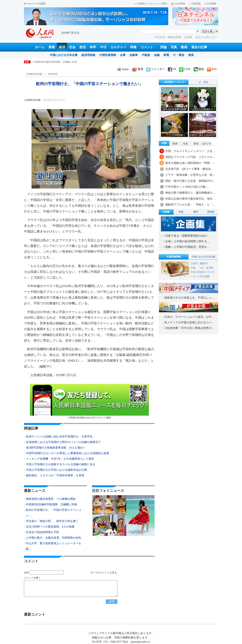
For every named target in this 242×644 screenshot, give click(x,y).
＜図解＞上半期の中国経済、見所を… (186, 247)
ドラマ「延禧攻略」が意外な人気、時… (190, 175)
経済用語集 (88, 55)
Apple (123, 69)
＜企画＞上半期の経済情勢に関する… (186, 241)
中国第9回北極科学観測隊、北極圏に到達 (51, 504)
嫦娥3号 (204, 263)
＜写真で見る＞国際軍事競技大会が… (186, 236)
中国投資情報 (108, 55)
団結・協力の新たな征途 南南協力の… (190, 181)
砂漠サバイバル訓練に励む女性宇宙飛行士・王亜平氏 (59, 437)
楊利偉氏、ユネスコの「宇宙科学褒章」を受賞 (55, 475)
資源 (191, 55)
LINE (185, 69)
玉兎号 (194, 263)
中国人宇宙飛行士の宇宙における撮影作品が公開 (56, 470)
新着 (52, 47)
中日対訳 (160, 37)
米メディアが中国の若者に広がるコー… (189, 322)
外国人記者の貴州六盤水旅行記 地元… (190, 199)
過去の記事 (199, 47)
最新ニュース (35, 491)
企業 (123, 55)
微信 (199, 69)
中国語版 (195, 4)
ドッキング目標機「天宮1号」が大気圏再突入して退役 (60, 459)
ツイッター (156, 69)
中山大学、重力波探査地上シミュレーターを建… (54, 546)
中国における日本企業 (64, 55)
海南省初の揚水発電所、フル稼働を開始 (54, 62)
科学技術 (53, 74)
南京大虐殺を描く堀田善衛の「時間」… (190, 163)
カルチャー (118, 47)
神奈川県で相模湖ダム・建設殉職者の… (190, 193)
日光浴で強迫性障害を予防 (42, 532)
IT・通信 (179, 55)
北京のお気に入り (206, 37)
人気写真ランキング (174, 82)
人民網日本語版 (34, 74)
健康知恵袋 (175, 37)
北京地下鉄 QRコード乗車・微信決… (189, 169)
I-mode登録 (178, 4)
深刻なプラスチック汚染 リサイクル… (190, 157)
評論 (164, 47)
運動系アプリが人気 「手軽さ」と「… (190, 205)
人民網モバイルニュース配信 (151, 4)
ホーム (40, 47)
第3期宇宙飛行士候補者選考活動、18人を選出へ (56, 448)
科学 (93, 47)
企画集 (188, 37)
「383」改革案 (206, 268)
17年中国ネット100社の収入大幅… (187, 187)
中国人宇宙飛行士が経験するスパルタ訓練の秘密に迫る (61, 464)
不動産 (146, 55)
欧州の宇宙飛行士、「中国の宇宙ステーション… (54, 513)
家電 (166, 55)
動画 (184, 47)
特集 (133, 47)
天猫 (193, 268)
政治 (83, 47)
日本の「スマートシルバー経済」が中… (189, 317)
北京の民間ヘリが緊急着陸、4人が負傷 (50, 527)
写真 (174, 47)
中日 (103, 47)
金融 (157, 55)
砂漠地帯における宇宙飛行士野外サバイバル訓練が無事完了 (63, 442)
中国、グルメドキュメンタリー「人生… (190, 151)
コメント (147, 47)
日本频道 (210, 4)
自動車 (134, 55)
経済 (62, 47)
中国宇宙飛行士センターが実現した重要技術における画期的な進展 (68, 453)
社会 (72, 47)
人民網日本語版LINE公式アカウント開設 (89, 401)
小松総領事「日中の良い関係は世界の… (189, 328)
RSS (212, 69)
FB (172, 69)
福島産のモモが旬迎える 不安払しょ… (189, 298)
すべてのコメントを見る (104, 573)
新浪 (138, 69)
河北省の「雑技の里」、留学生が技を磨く (52, 521)
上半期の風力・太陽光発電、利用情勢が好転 (54, 538)
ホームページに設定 (35, 4)
